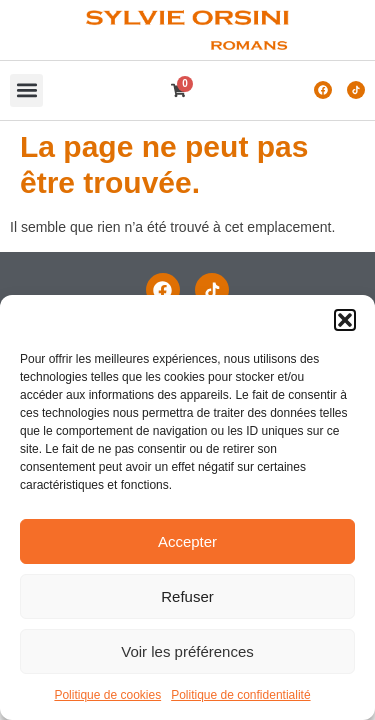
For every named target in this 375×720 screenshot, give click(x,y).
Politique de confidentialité (240, 695)
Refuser (187, 596)
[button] (345, 320)
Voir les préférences (187, 651)
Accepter (187, 541)
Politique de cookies (107, 695)
